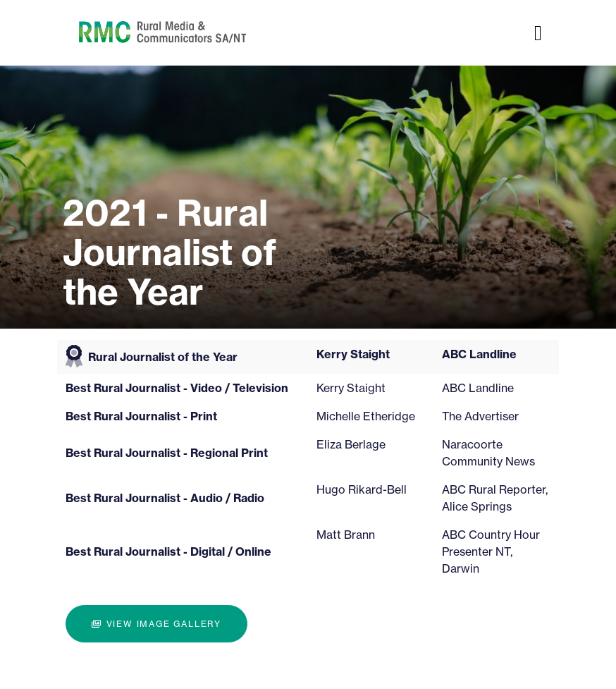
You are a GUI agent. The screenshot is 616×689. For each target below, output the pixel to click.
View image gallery (156, 624)
